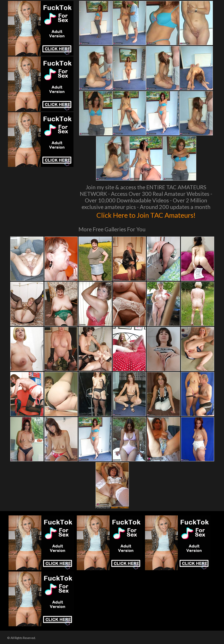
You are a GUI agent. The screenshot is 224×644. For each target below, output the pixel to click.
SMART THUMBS (120, 508)
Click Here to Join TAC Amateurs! (146, 215)
